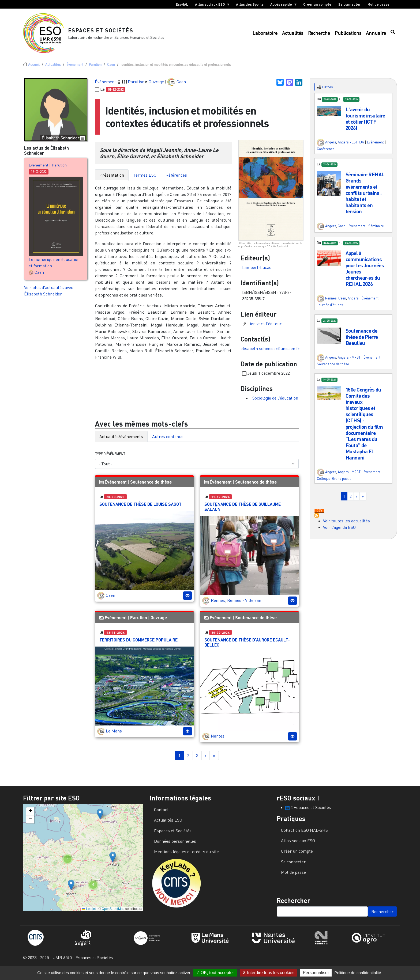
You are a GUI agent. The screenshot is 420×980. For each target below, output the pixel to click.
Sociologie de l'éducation (275, 404)
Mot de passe (378, 4)
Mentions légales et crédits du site (186, 858)
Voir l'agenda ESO (339, 534)
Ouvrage (156, 88)
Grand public (342, 485)
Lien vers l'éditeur (265, 330)
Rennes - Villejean (244, 607)
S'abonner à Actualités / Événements (317, 522)
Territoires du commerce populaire (138, 646)
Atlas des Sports (250, 4)
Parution (95, 71)
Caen (111, 71)
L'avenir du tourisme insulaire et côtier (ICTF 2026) (365, 125)
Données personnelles (175, 848)
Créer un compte (317, 4)
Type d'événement (110, 460)
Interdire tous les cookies (268, 973)
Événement (75, 71)
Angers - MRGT (349, 364)
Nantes (218, 742)
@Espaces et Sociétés (308, 814)
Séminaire (376, 232)
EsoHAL (182, 4)
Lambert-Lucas (257, 274)
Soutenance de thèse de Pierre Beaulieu (362, 343)
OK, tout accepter (215, 973)
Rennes (218, 607)
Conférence (326, 155)
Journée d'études (330, 311)
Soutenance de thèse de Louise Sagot (140, 510)
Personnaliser (316, 973)
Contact (161, 816)
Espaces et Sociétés (107, 33)
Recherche (319, 36)
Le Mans (114, 737)
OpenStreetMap (113, 915)
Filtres (325, 94)
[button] (329, 117)
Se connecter (350, 4)
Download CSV (319, 518)
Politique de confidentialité (358, 973)
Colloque (324, 485)
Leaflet (89, 915)
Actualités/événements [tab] (121, 443)
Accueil (34, 71)
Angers (331, 149)
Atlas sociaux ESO (211, 5)
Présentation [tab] (112, 181)
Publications (348, 36)
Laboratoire (265, 36)
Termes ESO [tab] (145, 181)
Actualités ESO (168, 826)
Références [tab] (176, 181)
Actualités (293, 36)
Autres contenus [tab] (168, 443)
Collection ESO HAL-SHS (304, 837)
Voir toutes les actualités (346, 527)
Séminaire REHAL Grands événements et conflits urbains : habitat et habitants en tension (365, 199)
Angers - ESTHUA (351, 149)
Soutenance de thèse (151, 488)
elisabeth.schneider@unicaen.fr (270, 355)
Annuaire (376, 36)
